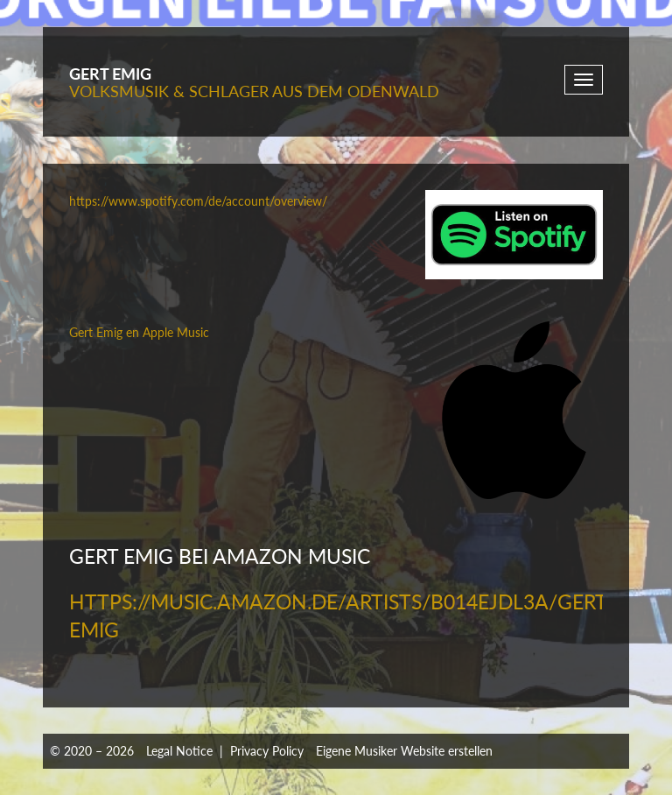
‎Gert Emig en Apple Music (139, 332)
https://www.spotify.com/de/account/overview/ (198, 201)
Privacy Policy (267, 751)
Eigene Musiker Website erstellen (404, 751)
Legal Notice (179, 751)
